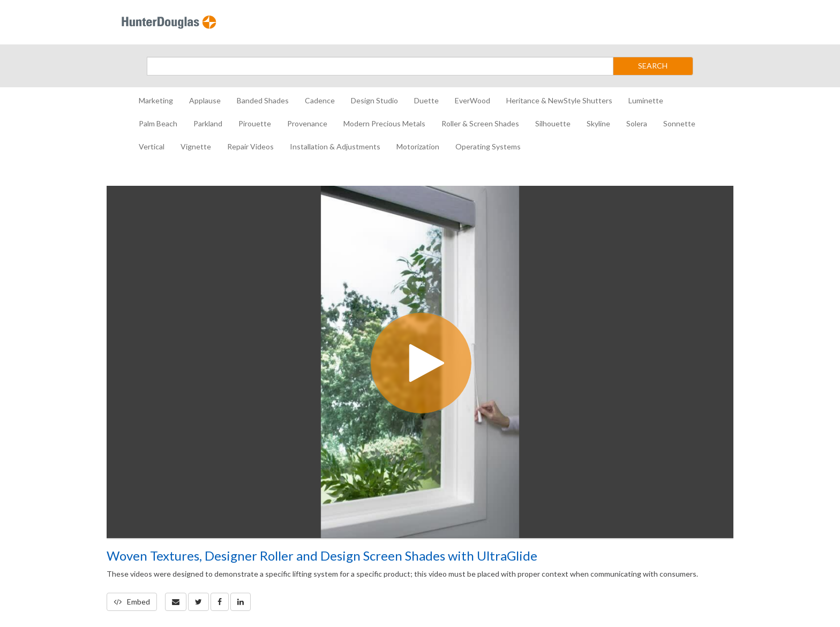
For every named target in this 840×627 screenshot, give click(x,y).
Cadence (320, 100)
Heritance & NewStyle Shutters (559, 100)
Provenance (307, 123)
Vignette (196, 146)
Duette (426, 100)
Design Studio (374, 100)
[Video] (420, 362)
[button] (176, 602)
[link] (198, 602)
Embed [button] (132, 602)
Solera (637, 123)
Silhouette (553, 123)
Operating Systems (488, 146)
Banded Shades (263, 100)
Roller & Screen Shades (480, 123)
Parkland (208, 123)
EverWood (472, 100)
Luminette (646, 100)
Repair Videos (250, 146)
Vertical (152, 146)
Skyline (598, 123)
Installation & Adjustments (335, 146)
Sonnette (679, 123)
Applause (205, 100)
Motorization (418, 146)
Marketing (156, 100)
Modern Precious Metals (384, 123)
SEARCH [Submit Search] (653, 66)
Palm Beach (158, 123)
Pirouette (255, 123)
